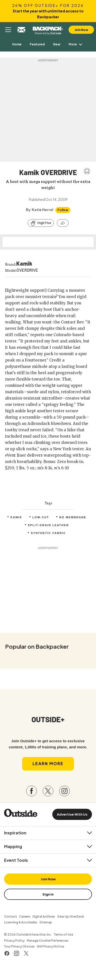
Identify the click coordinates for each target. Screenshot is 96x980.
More (76, 44)
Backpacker (48, 28)
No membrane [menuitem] (73, 517)
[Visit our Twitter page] (48, 791)
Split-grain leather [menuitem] (48, 525)
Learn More (48, 763)
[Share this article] (63, 223)
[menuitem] (17, 44)
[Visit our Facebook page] (31, 791)
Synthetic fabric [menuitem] (48, 533)
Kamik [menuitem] (16, 517)
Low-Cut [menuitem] (41, 517)
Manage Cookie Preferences (48, 941)
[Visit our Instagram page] (65, 791)
